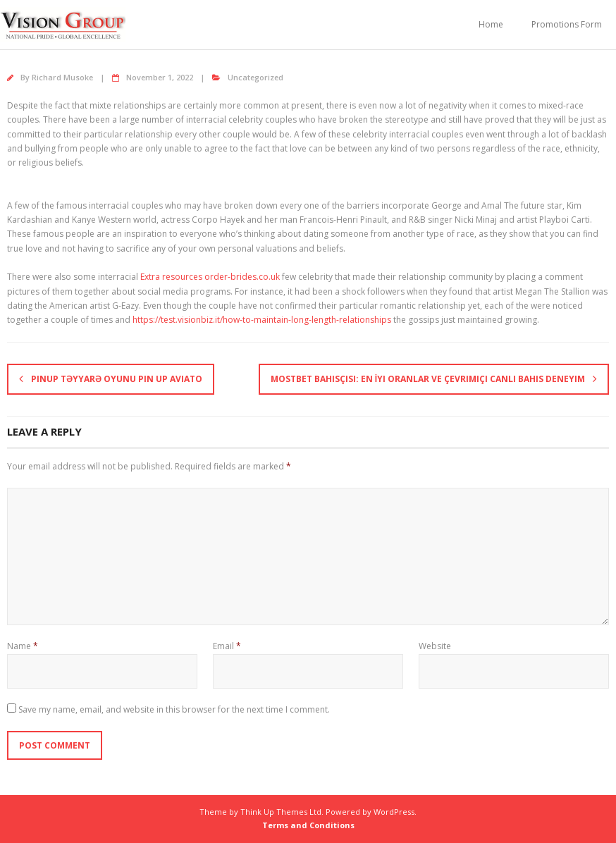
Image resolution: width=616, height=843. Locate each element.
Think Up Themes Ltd (281, 812)
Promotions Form (567, 24)
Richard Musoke (62, 77)
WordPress (394, 812)
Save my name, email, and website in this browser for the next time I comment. (174, 709)
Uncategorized (255, 77)
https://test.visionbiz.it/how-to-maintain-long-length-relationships (262, 320)
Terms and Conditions (308, 825)
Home (491, 24)
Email (227, 646)
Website (435, 646)
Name (23, 646)
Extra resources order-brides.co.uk (210, 277)
